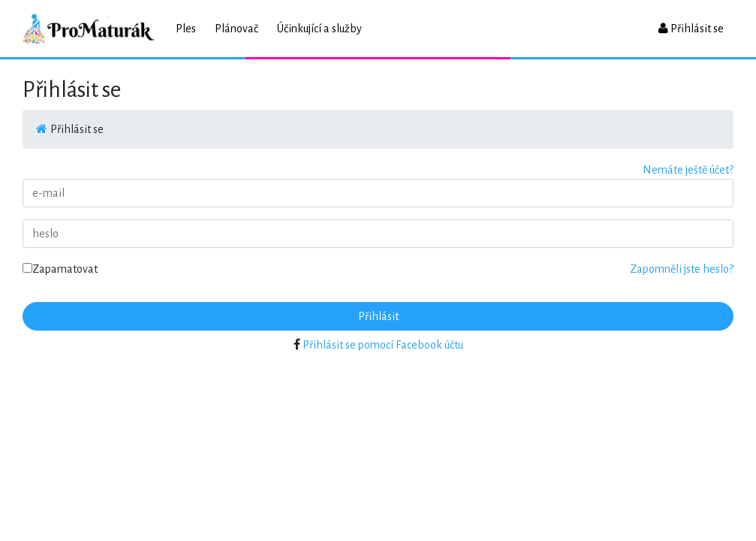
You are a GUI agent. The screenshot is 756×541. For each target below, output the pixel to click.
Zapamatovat (60, 269)
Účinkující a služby (319, 29)
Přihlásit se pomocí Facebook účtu (383, 345)
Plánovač (236, 29)
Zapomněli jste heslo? (682, 269)
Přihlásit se (691, 28)
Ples (186, 29)
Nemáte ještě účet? (688, 170)
